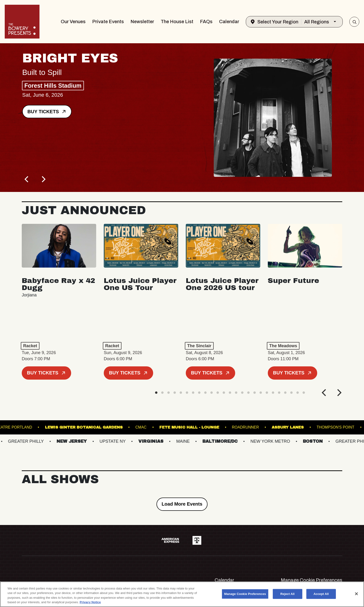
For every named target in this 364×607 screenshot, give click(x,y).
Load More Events (182, 504)
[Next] (43, 179)
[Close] (356, 594)
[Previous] (27, 179)
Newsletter (142, 22)
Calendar (229, 22)
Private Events (108, 22)
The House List (177, 22)
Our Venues (73, 22)
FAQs (206, 22)
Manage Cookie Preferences (312, 580)
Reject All (287, 594)
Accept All (321, 594)
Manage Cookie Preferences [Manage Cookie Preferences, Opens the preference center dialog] (245, 594)
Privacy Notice (90, 602)
